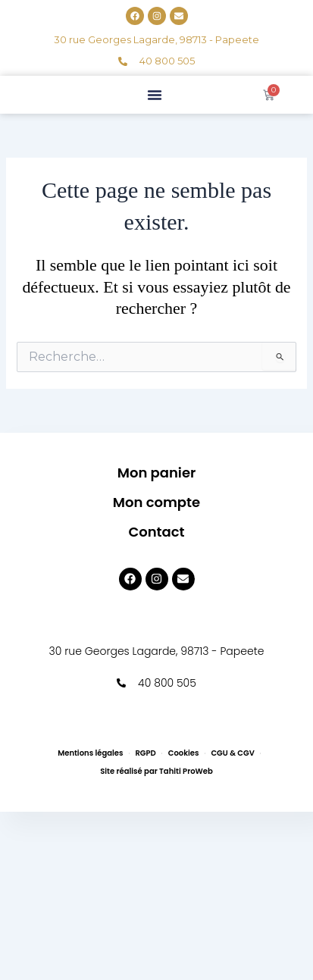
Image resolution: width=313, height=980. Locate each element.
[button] (155, 95)
